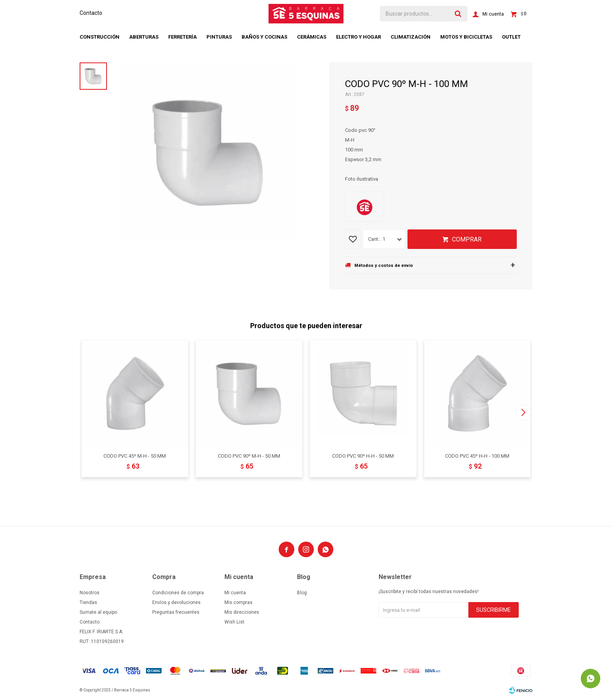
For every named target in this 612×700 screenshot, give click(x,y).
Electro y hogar (358, 37)
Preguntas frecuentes (176, 612)
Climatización (411, 37)
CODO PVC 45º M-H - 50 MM (135, 456)
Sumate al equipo (98, 612)
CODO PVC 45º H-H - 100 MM (477, 456)
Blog (302, 593)
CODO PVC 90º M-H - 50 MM (249, 456)
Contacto (91, 13)
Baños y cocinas (264, 37)
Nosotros (90, 593)
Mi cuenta (235, 593)
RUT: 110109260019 (102, 641)
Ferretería (182, 37)
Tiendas (88, 602)
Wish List (234, 622)
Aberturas (144, 37)
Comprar (467, 239)
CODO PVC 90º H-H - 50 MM (363, 456)
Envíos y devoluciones (176, 602)
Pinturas (219, 37)
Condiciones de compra (178, 593)
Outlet (511, 37)
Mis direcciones (242, 612)
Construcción (100, 37)
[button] (523, 412)
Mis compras (238, 602)
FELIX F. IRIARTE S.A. (101, 632)
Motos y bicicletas (466, 37)
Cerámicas (312, 37)
